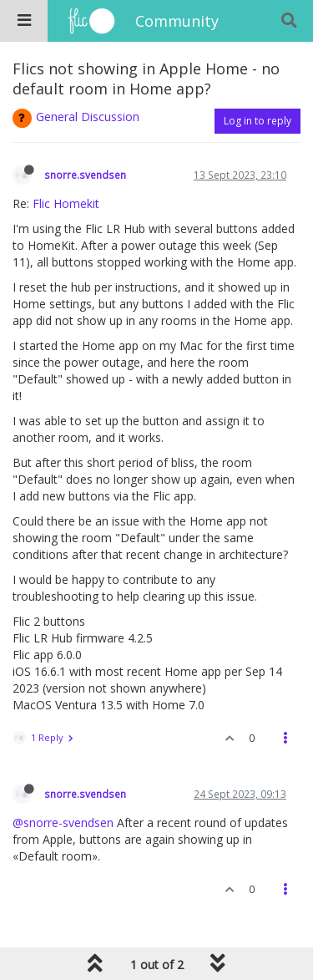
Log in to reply (257, 121)
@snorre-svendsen (63, 823)
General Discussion (88, 117)
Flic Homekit (66, 203)
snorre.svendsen (85, 175)
